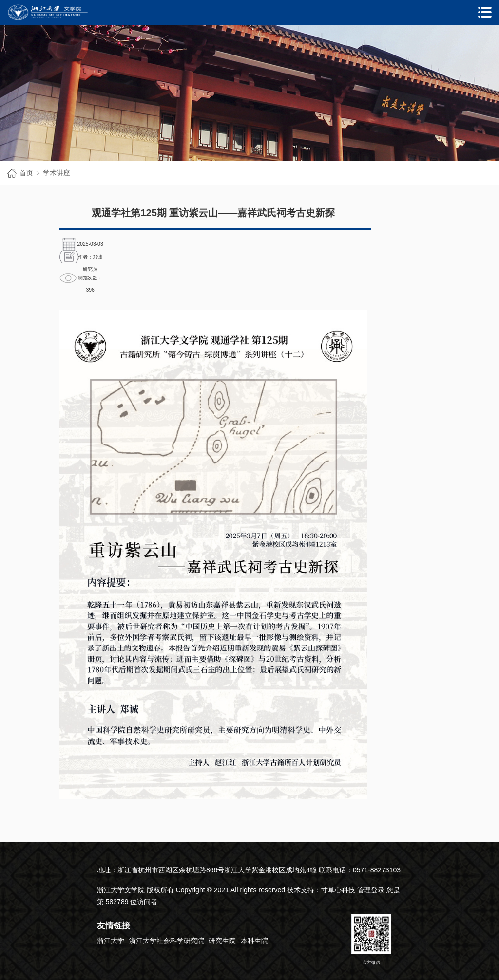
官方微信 (371, 939)
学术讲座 (57, 173)
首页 (26, 173)
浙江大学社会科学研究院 (167, 941)
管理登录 (371, 890)
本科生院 (254, 941)
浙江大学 (111, 941)
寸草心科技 (338, 890)
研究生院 (222, 941)
